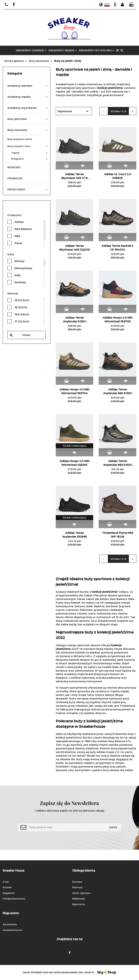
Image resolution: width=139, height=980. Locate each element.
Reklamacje (79, 899)
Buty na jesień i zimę (27, 146)
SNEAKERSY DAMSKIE (31, 50)
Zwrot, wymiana (81, 893)
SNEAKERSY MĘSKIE (63, 50)
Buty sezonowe (27, 130)
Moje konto (79, 904)
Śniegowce (29, 159)
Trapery (29, 153)
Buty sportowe (27, 119)
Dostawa (77, 882)
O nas (6, 882)
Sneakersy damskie (27, 86)
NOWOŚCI (14, 167)
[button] (132, 5)
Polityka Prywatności (14, 899)
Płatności (77, 887)
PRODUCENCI (27, 189)
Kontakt (7, 887)
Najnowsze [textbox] (65, 111)
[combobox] (74, 111)
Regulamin (9, 893)
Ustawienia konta (12, 930)
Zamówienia (10, 924)
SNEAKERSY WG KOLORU (97, 50)
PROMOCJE (15, 178)
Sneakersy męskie (27, 97)
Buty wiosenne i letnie (20, 139)
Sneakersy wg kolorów (27, 108)
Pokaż (26, 335)
